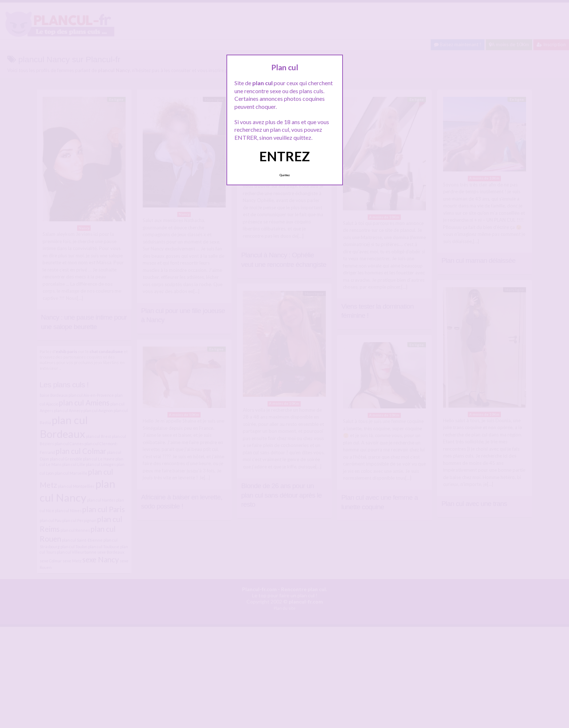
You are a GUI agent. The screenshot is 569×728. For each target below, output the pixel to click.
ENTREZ (284, 156)
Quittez (284, 175)
